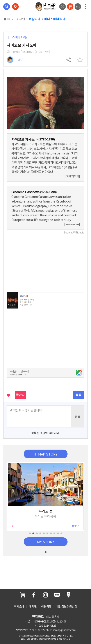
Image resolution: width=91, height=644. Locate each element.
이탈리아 (35, 19)
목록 (79, 395)
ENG (78, 6)
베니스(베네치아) (55, 19)
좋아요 (20, 395)
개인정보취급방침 (67, 606)
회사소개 (19, 606)
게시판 (33, 606)
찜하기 (80, 60)
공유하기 (69, 60)
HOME (9, 19)
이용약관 (46, 606)
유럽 (22, 19)
